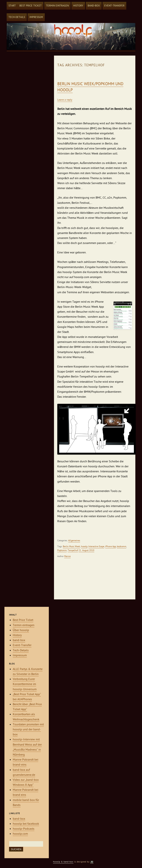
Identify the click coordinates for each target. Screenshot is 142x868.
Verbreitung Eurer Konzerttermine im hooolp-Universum (25, 684)
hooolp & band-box (63, 862)
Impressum (36, 17)
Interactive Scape (96, 546)
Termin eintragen (57, 6)
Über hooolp (21, 630)
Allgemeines (74, 541)
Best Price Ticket (31, 6)
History (78, 6)
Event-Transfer (114, 6)
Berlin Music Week (71, 546)
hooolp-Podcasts (24, 829)
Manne (67, 556)
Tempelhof (73, 550)
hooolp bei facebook (26, 824)
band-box (94, 6)
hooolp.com (20, 834)
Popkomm (62, 550)
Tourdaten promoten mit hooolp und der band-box (28, 729)
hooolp (84, 546)
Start (12, 6)
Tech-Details (17, 17)
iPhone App (111, 546)
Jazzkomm (122, 546)
